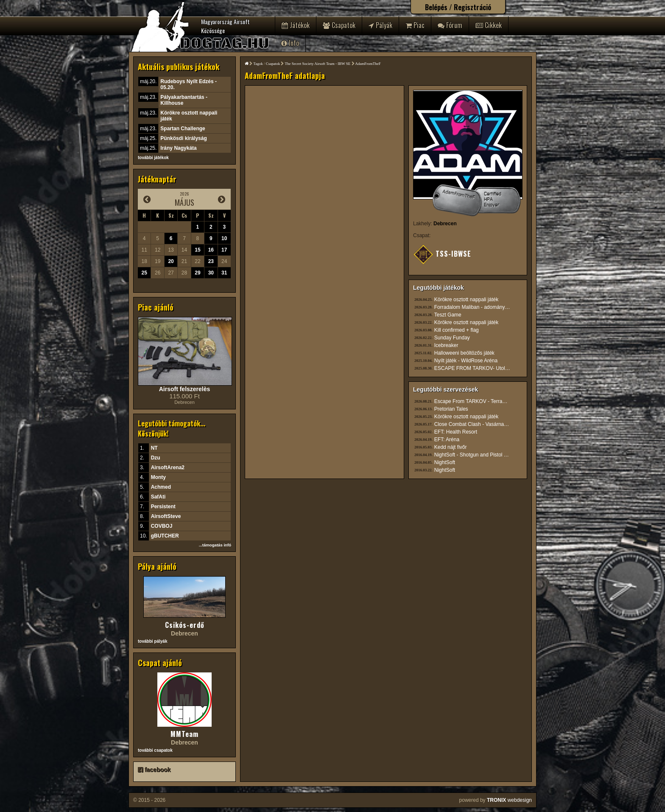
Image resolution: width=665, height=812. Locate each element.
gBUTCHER (165, 536)
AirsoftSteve (166, 516)
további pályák (152, 641)
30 (211, 273)
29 (197, 273)
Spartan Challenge (183, 129)
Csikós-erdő (185, 625)
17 (224, 250)
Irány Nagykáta (178, 148)
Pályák (380, 25)
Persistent (163, 507)
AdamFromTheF (368, 64)
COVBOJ (162, 526)
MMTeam (184, 734)
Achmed (161, 487)
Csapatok (339, 25)
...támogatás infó (215, 545)
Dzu (156, 458)
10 (224, 238)
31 (224, 273)
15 (197, 250)
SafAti (158, 497)
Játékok (296, 25)
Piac (415, 25)
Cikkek (489, 25)
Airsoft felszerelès (185, 389)
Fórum (450, 25)
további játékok (153, 158)
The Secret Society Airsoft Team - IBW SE (318, 64)
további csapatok (155, 750)
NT (154, 448)
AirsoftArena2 (168, 468)
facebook (154, 770)
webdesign (509, 800)
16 (211, 250)
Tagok (258, 64)
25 (144, 273)
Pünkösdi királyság (183, 138)
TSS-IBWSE (442, 254)
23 (211, 261)
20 (171, 261)
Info (290, 43)
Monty (158, 477)
